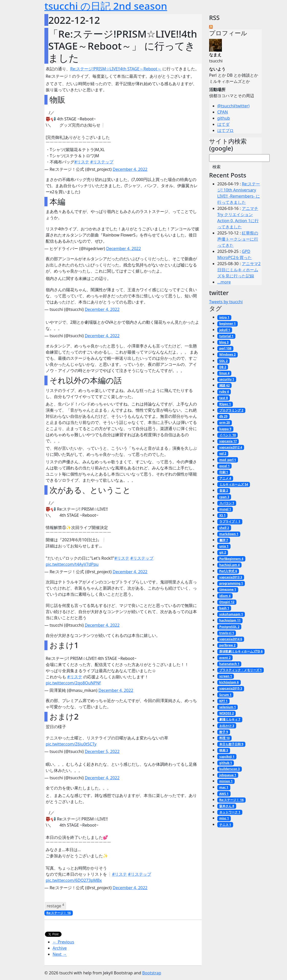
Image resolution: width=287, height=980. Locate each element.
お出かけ (227, 726)
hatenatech (229, 664)
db (223, 416)
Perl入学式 (228, 571)
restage (55, 905)
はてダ (223, 124)
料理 (225, 738)
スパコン (227, 503)
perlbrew (228, 645)
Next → (60, 954)
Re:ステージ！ (59, 913)
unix (224, 546)
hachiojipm (230, 620)
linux (224, 373)
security (227, 379)
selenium (228, 707)
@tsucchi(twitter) (233, 106)
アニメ (225, 478)
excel (225, 466)
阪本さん (227, 806)
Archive (60, 948)
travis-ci (227, 633)
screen (226, 676)
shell (224, 528)
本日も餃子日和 (231, 744)
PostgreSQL (229, 627)
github (224, 118)
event (225, 658)
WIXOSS (227, 713)
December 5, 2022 (102, 751)
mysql (225, 509)
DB (223, 367)
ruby (224, 392)
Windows (228, 354)
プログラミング (231, 410)
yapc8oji (227, 757)
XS (223, 515)
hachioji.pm (230, 565)
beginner (228, 324)
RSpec (225, 404)
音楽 (224, 491)
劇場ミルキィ (230, 719)
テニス (225, 825)
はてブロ (225, 130)
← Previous (63, 942)
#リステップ (102, 162)
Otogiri (227, 602)
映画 (224, 750)
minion (226, 781)
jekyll (225, 330)
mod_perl (228, 460)
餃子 (224, 732)
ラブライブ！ (230, 521)
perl (225, 348)
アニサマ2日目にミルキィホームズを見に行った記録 (239, 270)
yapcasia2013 (231, 577)
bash (224, 608)
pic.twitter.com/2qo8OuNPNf (73, 683)
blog (224, 342)
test (224, 398)
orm (225, 423)
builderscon (230, 769)
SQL (224, 361)
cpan (224, 497)
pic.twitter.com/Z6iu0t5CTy (71, 744)
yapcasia (228, 441)
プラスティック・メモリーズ (241, 670)
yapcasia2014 (231, 639)
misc (224, 818)
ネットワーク (230, 812)
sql (223, 453)
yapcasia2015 (231, 688)
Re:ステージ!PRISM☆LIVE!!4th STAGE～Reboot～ (116, 69)
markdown (229, 534)
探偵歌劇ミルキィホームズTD (241, 651)
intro (224, 317)
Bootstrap (152, 973)
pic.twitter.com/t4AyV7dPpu (72, 564)
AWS (224, 794)
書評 (224, 540)
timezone (228, 589)
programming (231, 583)
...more (224, 282)
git (223, 552)
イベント (228, 435)
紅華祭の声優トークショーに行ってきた (238, 239)
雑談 (225, 385)
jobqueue (228, 775)
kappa (225, 429)
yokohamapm (231, 614)
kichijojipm (229, 682)
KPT (223, 701)
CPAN (223, 112)
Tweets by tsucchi (226, 302)
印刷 (224, 472)
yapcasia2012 (231, 447)
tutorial (226, 336)
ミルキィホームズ (234, 484)
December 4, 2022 (130, 169)
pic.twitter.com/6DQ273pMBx (74, 880)
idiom (225, 596)
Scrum (225, 695)
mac (224, 787)
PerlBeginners (231, 559)
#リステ (82, 162)
